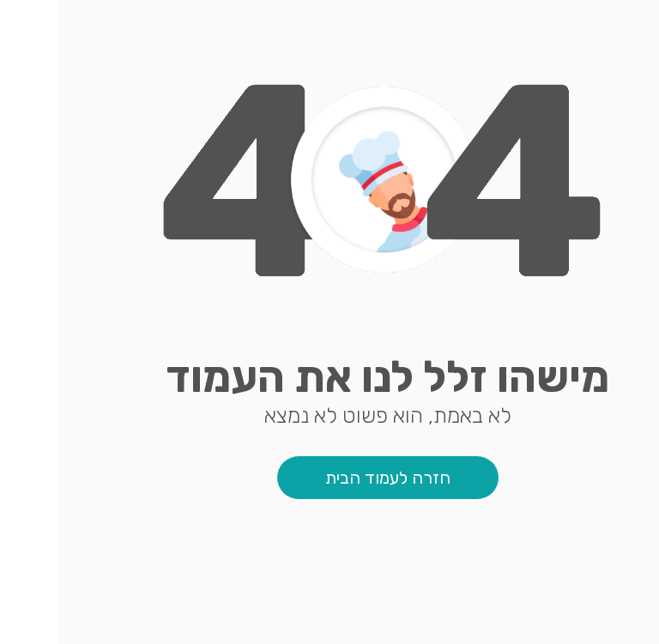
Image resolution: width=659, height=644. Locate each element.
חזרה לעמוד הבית (329, 478)
